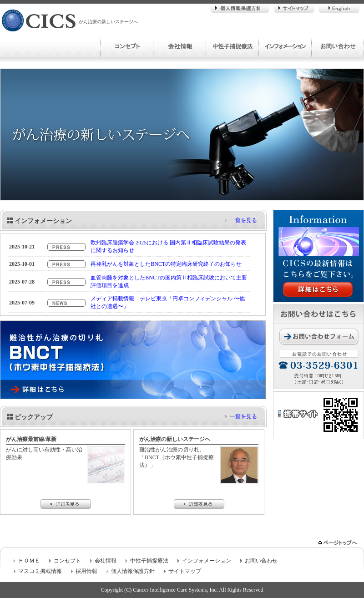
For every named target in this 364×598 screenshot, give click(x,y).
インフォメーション (285, 46)
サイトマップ (294, 8)
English (339, 8)
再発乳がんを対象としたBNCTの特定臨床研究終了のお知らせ (166, 264)
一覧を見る (243, 220)
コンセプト (126, 46)
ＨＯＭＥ (29, 561)
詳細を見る (66, 504)
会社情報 (179, 46)
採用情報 (86, 571)
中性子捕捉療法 (232, 46)
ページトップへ (339, 543)
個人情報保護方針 (240, 8)
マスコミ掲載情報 (40, 571)
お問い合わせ (338, 46)
